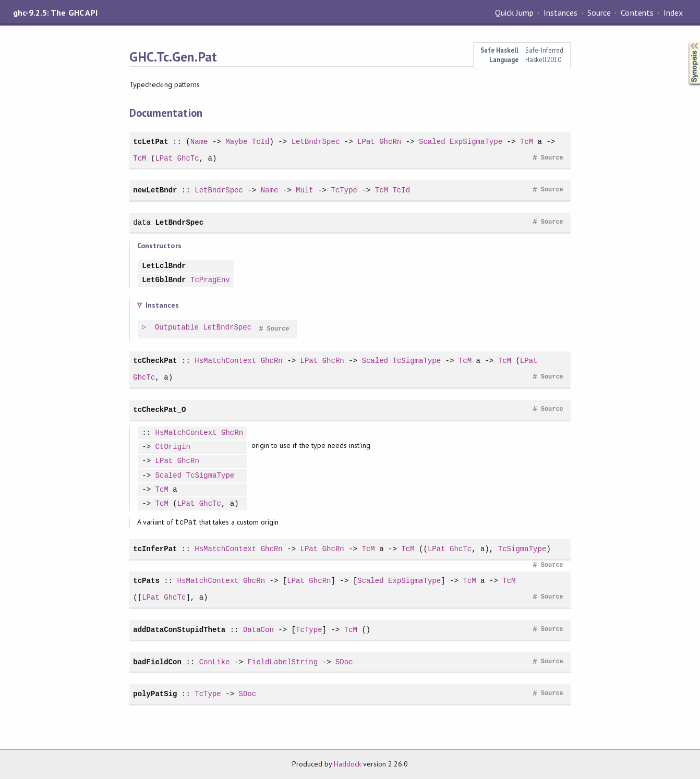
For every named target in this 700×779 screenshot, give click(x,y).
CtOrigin (173, 447)
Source (599, 13)
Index (673, 13)
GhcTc (188, 158)
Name (199, 142)
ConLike (215, 662)
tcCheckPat (155, 361)
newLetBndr (155, 190)
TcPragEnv (210, 280)
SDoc (344, 662)
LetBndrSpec (316, 142)
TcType (344, 190)
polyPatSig (155, 694)
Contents (637, 13)
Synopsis (686, 42)
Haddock (347, 764)
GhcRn (390, 142)
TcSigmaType (417, 361)
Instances (560, 13)
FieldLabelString (282, 662)
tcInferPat (155, 549)
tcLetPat (150, 142)
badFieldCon (157, 662)
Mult (305, 190)
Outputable (177, 328)
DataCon (258, 630)
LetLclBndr (164, 266)
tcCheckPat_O (159, 410)
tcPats (146, 581)
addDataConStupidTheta (179, 630)
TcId (261, 142)
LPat (366, 142)
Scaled (432, 142)
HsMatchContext (225, 361)
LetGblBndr (164, 280)
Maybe (236, 142)
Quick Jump (514, 13)
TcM (527, 142)
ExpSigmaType (476, 142)
